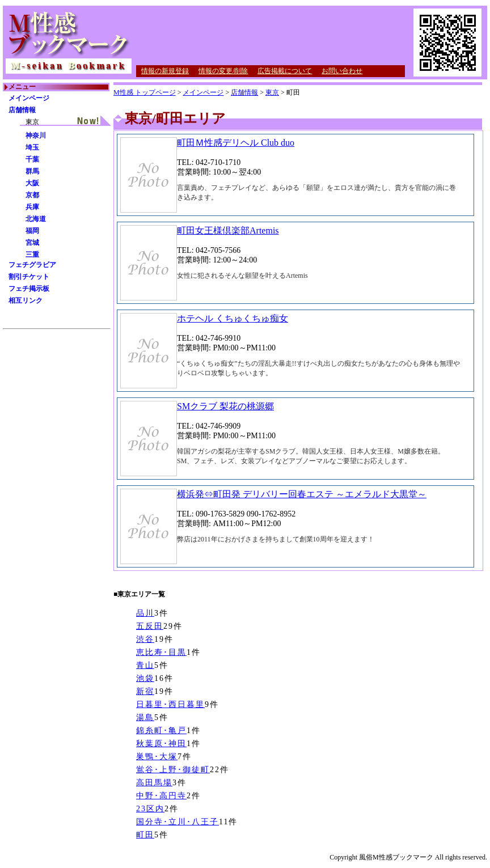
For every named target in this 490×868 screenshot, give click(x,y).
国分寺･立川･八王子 (178, 822)
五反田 (150, 626)
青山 (145, 665)
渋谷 (145, 639)
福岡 (32, 231)
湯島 (145, 717)
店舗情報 (22, 110)
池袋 (145, 678)
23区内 (150, 809)
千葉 (32, 159)
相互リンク (26, 300)
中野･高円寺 (161, 796)
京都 (32, 195)
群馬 (32, 171)
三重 (32, 255)
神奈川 (36, 136)
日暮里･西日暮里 (170, 704)
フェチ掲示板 (29, 289)
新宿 (145, 691)
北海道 (36, 219)
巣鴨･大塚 (157, 757)
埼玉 (32, 147)
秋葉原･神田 (161, 744)
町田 (145, 835)
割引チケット (29, 277)
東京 (272, 92)
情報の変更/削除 (223, 71)
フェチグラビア (32, 265)
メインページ (29, 98)
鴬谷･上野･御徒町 (173, 770)
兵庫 (32, 207)
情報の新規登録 (165, 71)
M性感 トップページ (145, 92)
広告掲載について (285, 71)
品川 (145, 613)
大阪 (32, 183)
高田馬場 (154, 783)
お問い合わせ (342, 71)
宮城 (32, 243)
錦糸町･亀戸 (161, 731)
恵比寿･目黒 (161, 652)
